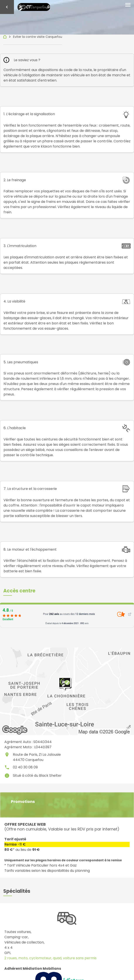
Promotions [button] (23, 802)
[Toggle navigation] (128, 5)
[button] (19, 591)
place (7, 755)
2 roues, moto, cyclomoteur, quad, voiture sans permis (50, 958)
